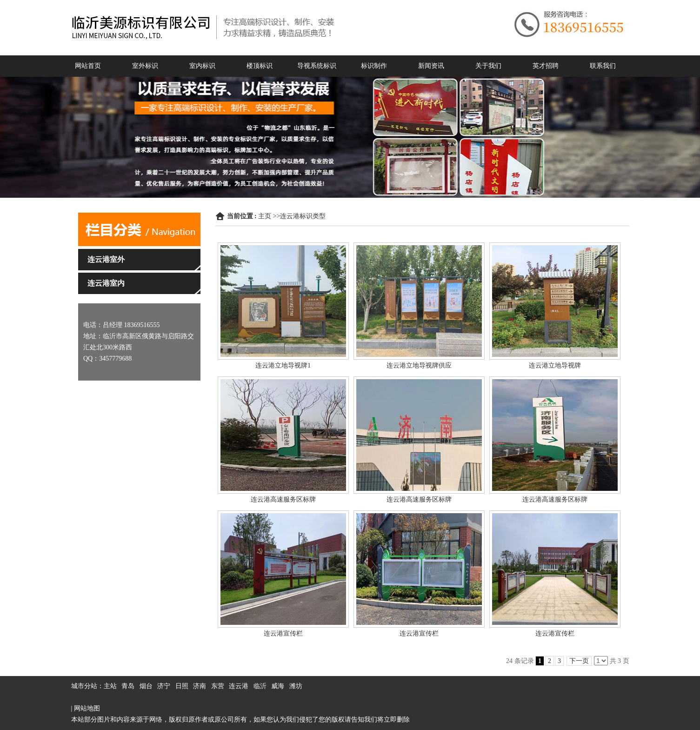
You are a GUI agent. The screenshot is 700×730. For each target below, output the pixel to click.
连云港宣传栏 (283, 633)
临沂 (260, 686)
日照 (182, 686)
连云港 (239, 686)
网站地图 (87, 708)
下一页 (579, 661)
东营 (218, 686)
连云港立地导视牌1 (283, 365)
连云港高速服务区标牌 (283, 499)
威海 (278, 686)
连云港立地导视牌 (555, 365)
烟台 (146, 686)
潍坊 (296, 686)
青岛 (128, 686)
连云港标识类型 (303, 216)
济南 (200, 686)
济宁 (164, 686)
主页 (265, 216)
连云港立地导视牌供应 (419, 365)
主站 (110, 686)
